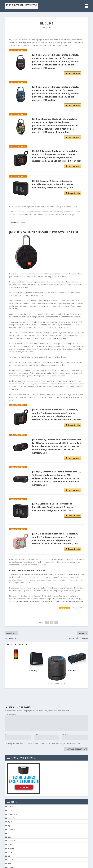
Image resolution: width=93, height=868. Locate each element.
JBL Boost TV (10, 817)
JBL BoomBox (10, 859)
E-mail (37, 733)
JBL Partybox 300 (11, 813)
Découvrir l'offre (74, 73)
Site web (65, 733)
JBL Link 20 (9, 863)
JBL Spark (8, 851)
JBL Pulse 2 (11, 662)
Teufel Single (33, 670)
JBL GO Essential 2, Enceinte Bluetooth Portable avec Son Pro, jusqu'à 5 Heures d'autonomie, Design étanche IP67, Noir (53, 183)
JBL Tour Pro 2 (10, 806)
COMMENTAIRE (11, 714)
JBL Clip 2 (8, 810)
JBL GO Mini (9, 848)
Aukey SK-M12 (61, 337)
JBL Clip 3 (9, 832)
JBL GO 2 (8, 836)
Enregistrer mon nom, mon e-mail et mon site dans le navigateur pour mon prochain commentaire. (44, 743)
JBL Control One (11, 840)
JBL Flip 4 (8, 821)
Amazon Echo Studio (56, 683)
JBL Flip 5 (8, 825)
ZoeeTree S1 (73, 670)
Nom (7, 733)
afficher (23, 222)
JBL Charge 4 (10, 829)
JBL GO (7, 855)
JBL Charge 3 (10, 867)
